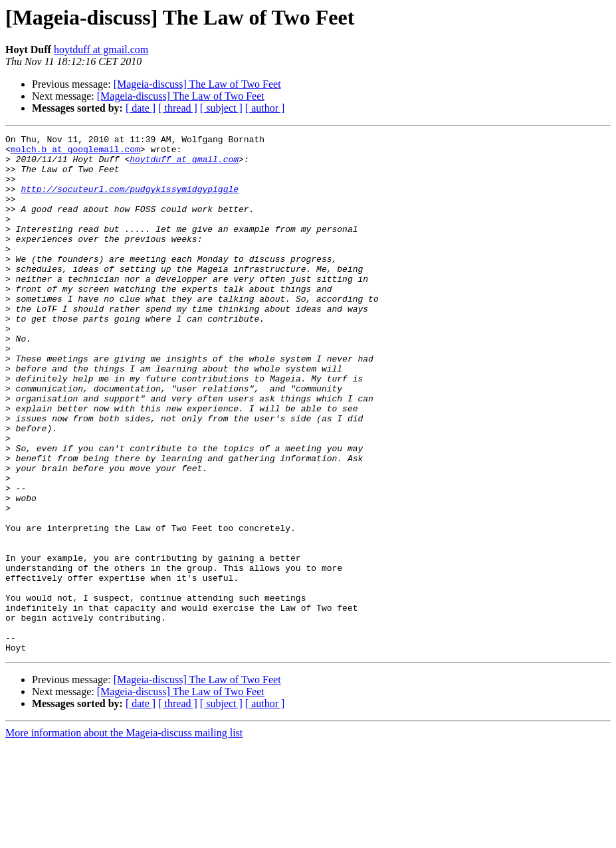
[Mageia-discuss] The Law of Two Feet (197, 84)
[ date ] (141, 108)
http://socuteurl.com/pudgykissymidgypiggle (130, 201)
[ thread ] (178, 108)
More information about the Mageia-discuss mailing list (124, 836)
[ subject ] (221, 108)
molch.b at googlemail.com (75, 153)
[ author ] (265, 108)
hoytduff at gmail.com (101, 50)
